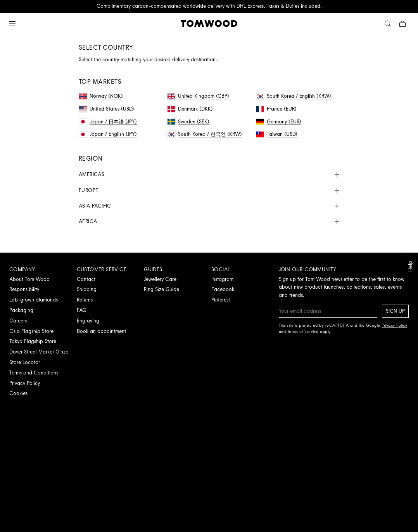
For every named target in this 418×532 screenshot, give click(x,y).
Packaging (21, 310)
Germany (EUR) (279, 122)
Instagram (222, 279)
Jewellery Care (160, 279)
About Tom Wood (29, 279)
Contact (86, 279)
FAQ (82, 310)
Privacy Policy (25, 383)
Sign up (395, 311)
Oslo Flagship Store (31, 331)
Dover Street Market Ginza (39, 352)
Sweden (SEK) (188, 122)
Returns (85, 300)
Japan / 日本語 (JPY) (108, 122)
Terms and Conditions (34, 373)
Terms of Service (303, 332)
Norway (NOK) (101, 96)
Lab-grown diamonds (34, 300)
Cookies (18, 393)
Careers (18, 321)
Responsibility (24, 289)
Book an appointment (101, 331)
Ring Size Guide (161, 289)
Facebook (223, 289)
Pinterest (221, 300)
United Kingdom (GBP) (198, 96)
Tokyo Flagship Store (33, 341)
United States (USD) (107, 109)
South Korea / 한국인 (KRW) (205, 134)
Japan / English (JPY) (108, 134)
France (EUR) (276, 109)
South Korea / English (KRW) (294, 96)
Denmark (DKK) (190, 109)
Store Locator (25, 362)
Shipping (87, 289)
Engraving (88, 321)
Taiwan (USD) (277, 134)
